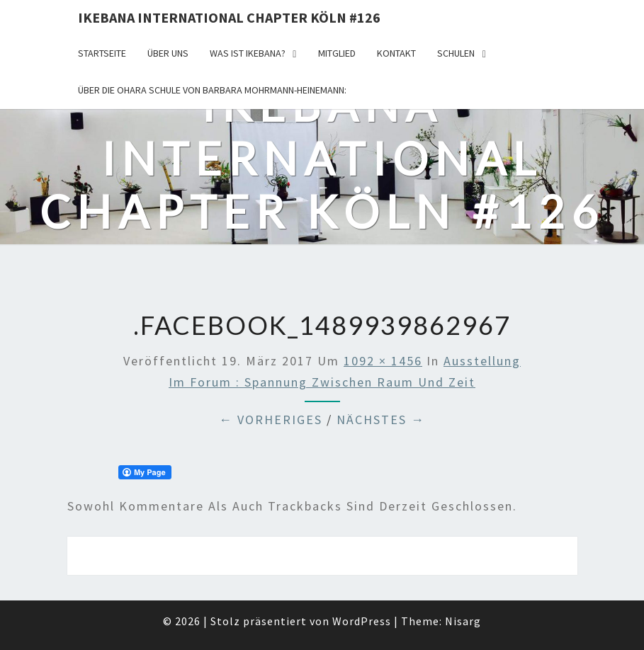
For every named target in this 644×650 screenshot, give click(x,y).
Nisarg (463, 621)
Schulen (456, 53)
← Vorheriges (271, 420)
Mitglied (337, 53)
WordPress (362, 621)
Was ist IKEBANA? (248, 53)
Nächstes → (381, 420)
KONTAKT (396, 53)
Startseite (102, 53)
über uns (168, 53)
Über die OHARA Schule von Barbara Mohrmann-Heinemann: (212, 90)
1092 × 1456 (383, 361)
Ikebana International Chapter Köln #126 (229, 17)
